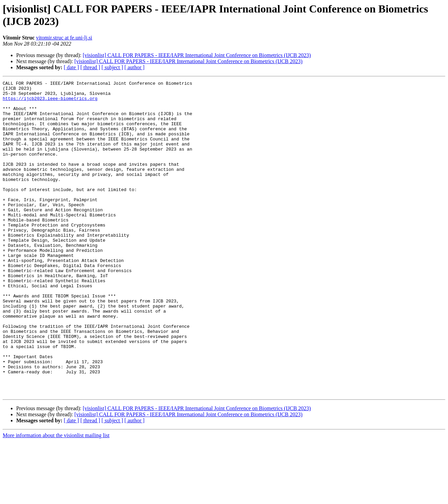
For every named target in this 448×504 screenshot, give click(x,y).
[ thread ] (90, 67)
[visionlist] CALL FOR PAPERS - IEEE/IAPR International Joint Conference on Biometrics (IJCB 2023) (197, 55)
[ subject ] (112, 67)
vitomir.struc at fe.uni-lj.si (64, 38)
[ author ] (135, 67)
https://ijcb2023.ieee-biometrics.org (50, 102)
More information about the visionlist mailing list (56, 498)
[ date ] (71, 67)
